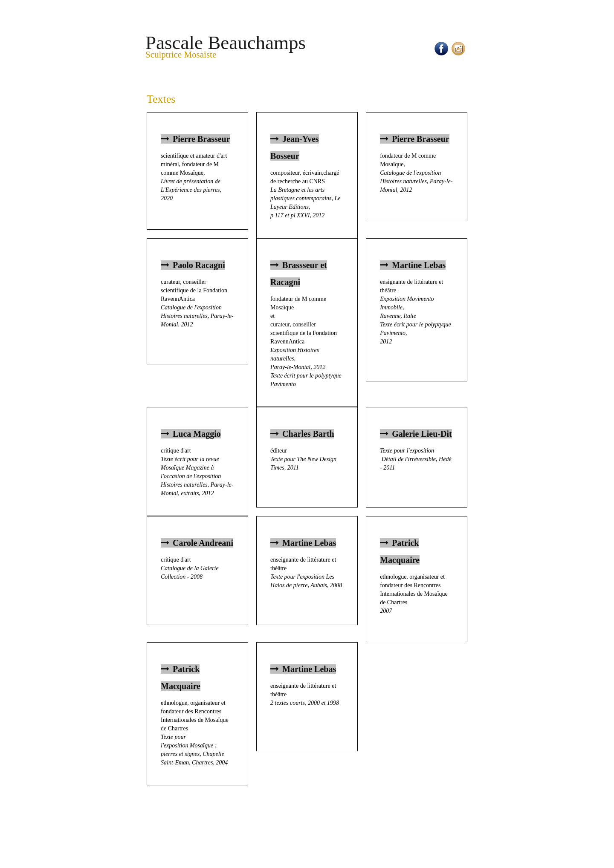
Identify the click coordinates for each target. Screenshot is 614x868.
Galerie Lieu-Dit (416, 434)
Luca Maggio (191, 434)
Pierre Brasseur (195, 139)
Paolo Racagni (193, 265)
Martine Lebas (413, 265)
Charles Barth (302, 434)
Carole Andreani (197, 543)
